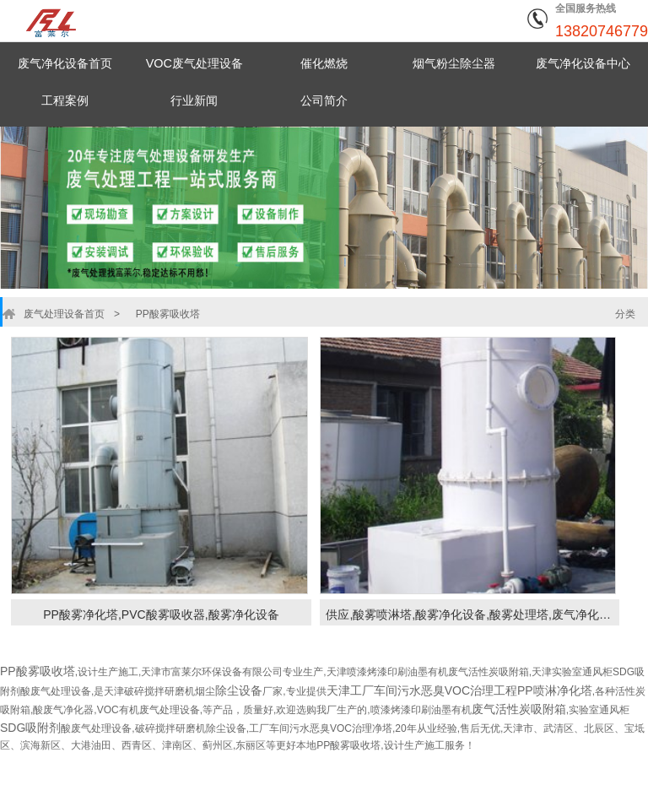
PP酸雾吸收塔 (157, 314)
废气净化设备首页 (65, 63)
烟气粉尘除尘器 (454, 63)
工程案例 (65, 100)
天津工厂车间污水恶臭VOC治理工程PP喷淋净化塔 (459, 690)
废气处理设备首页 (60, 314)
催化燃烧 (324, 63)
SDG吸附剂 (30, 728)
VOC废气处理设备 (195, 63)
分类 (625, 314)
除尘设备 (239, 690)
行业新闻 (194, 100)
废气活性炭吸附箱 (519, 709)
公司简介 (324, 100)
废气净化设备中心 (583, 63)
